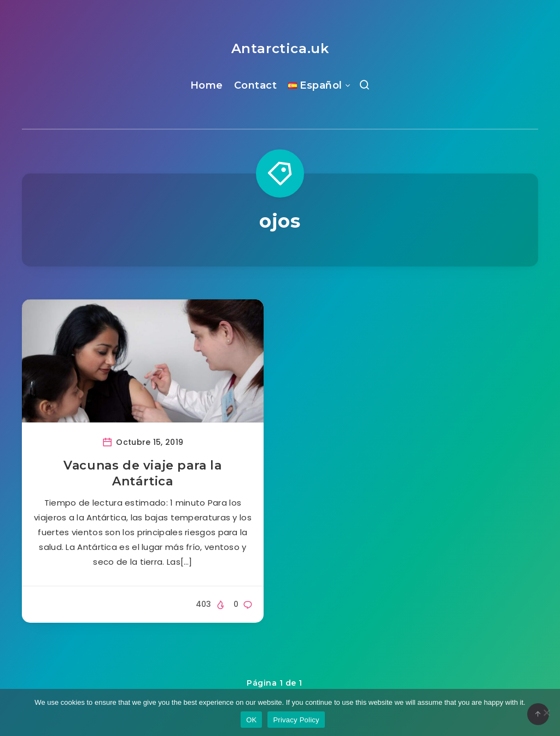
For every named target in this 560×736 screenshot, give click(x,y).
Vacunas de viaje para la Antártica (142, 474)
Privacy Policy (296, 720)
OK (251, 720)
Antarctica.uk (280, 48)
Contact (256, 85)
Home (207, 85)
